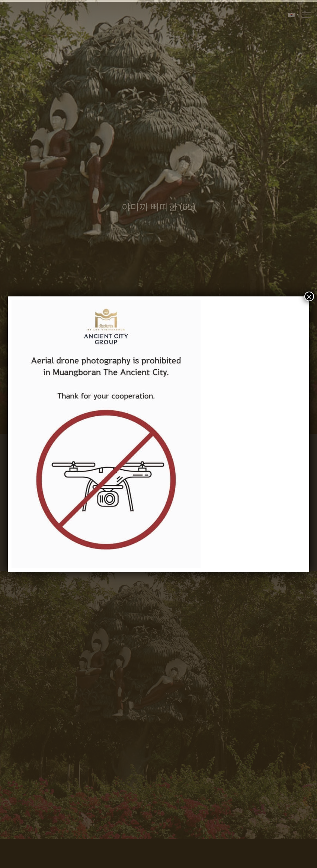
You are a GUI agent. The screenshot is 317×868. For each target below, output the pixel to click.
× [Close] (309, 296)
